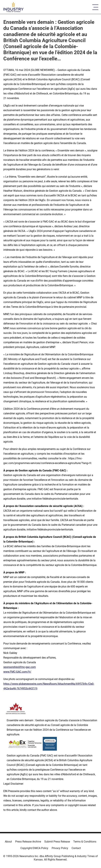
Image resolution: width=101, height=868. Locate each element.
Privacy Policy (60, 848)
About (8, 842)
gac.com (31, 667)
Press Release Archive (28, 842)
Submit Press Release (57, 842)
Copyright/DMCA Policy (34, 848)
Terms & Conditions (85, 842)
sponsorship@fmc (14, 667)
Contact (76, 848)
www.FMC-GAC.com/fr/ (17, 672)
